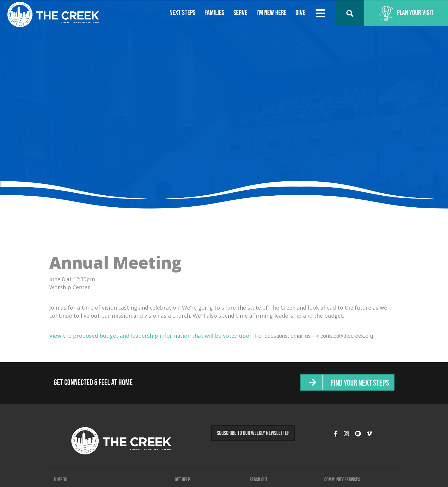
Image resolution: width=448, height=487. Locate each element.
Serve (240, 13)
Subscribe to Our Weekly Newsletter (253, 433)
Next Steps (182, 13)
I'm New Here (271, 13)
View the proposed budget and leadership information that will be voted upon (151, 336)
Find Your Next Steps (358, 383)
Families (214, 13)
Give (300, 13)
